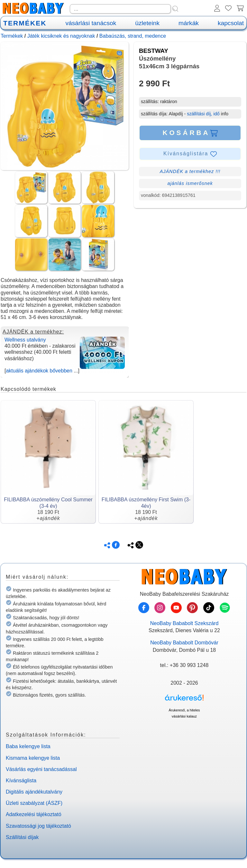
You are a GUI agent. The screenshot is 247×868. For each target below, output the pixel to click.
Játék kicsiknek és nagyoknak (61, 36)
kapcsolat (231, 23)
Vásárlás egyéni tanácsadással (41, 769)
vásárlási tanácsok (91, 23)
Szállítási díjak (22, 837)
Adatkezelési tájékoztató (34, 814)
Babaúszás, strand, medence (133, 36)
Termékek (12, 36)
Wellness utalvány (25, 340)
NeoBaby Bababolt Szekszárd (184, 623)
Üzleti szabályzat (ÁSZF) (34, 803)
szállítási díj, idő (203, 114)
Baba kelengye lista (28, 746)
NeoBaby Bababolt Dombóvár (184, 643)
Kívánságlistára (190, 154)
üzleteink (147, 23)
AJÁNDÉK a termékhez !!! (190, 171)
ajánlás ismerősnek (190, 183)
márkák (189, 23)
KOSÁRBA (190, 133)
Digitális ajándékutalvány (34, 792)
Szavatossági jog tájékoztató (38, 826)
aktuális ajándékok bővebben (39, 371)
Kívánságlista (21, 781)
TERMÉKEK (25, 23)
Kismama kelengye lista (33, 758)
